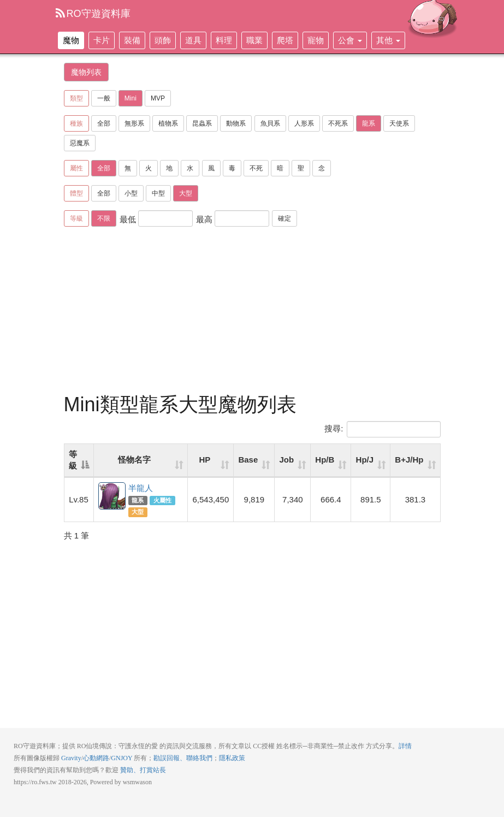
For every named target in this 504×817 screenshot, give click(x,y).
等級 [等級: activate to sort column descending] (73, 460)
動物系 (236, 123)
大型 (186, 193)
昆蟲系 (202, 123)
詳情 (405, 746)
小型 (131, 193)
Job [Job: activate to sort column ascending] (287, 460)
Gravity (71, 758)
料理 (224, 40)
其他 (388, 40)
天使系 (399, 123)
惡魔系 (80, 143)
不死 (256, 168)
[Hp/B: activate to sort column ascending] (331, 461)
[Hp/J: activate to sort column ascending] (371, 461)
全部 (104, 123)
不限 (104, 218)
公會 (350, 40)
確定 (284, 218)
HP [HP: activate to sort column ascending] (204, 460)
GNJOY (121, 758)
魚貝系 (270, 123)
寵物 (316, 40)
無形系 (134, 123)
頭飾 (163, 40)
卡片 (102, 40)
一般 (104, 98)
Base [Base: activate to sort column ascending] (248, 460)
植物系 (168, 123)
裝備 (132, 40)
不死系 (338, 123)
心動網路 (96, 758)
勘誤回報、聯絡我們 (183, 758)
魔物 (71, 40)
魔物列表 (86, 72)
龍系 (369, 123)
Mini (131, 98)
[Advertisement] (263, 312)
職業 (254, 40)
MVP (158, 98)
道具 (193, 40)
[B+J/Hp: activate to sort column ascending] (415, 461)
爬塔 (285, 40)
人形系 (304, 123)
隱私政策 (232, 758)
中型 (158, 193)
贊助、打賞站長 (143, 770)
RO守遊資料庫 (93, 14)
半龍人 (112, 496)
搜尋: (382, 429)
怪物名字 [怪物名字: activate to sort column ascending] (134, 460)
